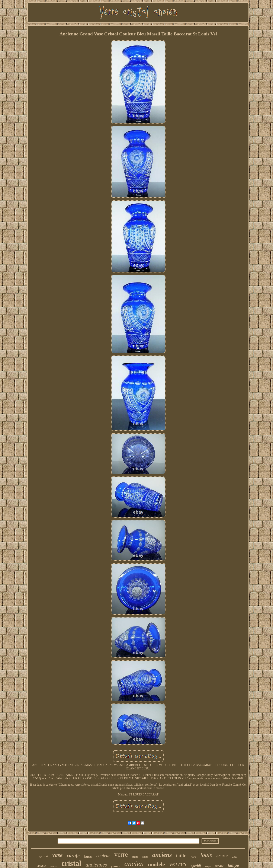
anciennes (96, 865)
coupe (208, 867)
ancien (134, 864)
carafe (73, 856)
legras (88, 856)
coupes (53, 866)
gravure (116, 866)
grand (44, 856)
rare (193, 856)
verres (178, 864)
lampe (233, 865)
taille (181, 855)
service (219, 866)
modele (156, 864)
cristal (71, 863)
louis (206, 855)
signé (145, 857)
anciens (162, 855)
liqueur (222, 856)
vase (57, 855)
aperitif (196, 866)
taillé (235, 857)
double (42, 866)
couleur (103, 856)
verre (121, 854)
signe (135, 857)
